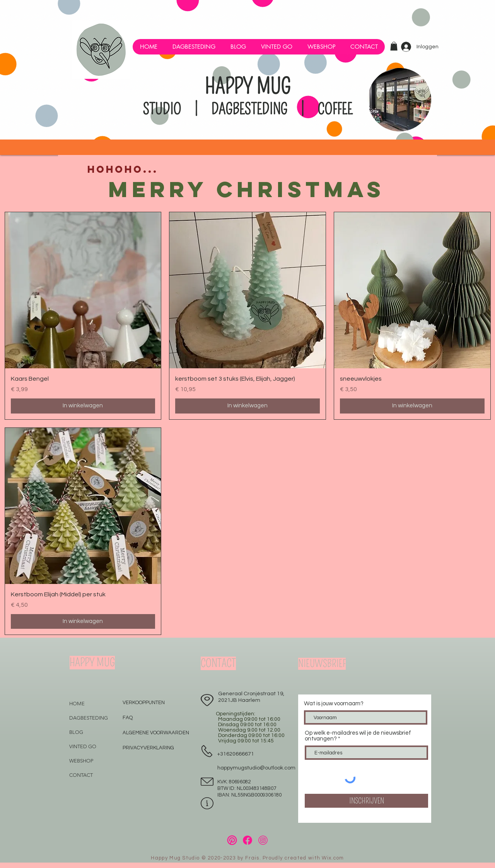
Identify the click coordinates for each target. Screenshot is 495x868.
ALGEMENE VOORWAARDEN (156, 733)
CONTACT (81, 775)
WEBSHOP (81, 761)
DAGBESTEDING (89, 718)
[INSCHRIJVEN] (366, 801)
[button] (321, 47)
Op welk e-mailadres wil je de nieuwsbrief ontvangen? (358, 736)
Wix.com (333, 858)
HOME (77, 704)
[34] (232, 840)
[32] (263, 840)
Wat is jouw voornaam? (334, 704)
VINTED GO (83, 746)
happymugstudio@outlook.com (256, 768)
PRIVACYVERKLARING (148, 748)
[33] (247, 840)
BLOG (76, 732)
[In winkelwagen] (83, 406)
